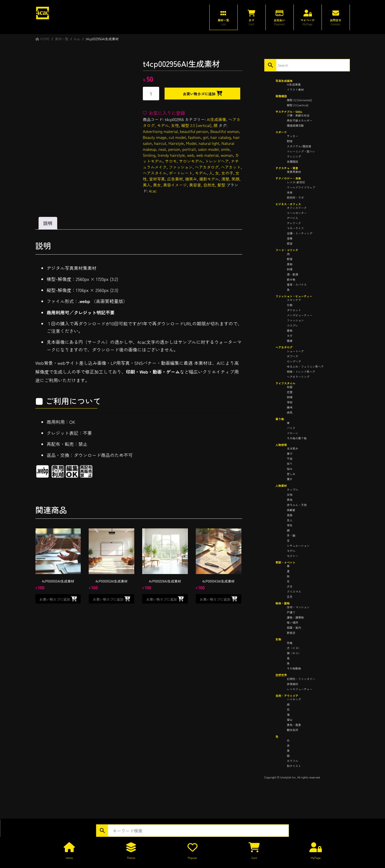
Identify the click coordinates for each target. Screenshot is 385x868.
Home (69, 858)
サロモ (171, 161)
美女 (157, 185)
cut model (177, 137)
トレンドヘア (217, 161)
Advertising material (160, 131)
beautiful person (194, 131)
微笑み (191, 179)
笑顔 (235, 179)
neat (162, 149)
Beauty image (155, 137)
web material (207, 155)
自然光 (209, 185)
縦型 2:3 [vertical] (196, 125)
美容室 (195, 185)
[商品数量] (151, 94)
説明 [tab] (48, 223)
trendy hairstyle (171, 155)
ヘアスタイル (155, 173)
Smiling (149, 155)
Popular (192, 858)
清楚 (225, 179)
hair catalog (221, 137)
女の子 (227, 173)
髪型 (221, 185)
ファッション (181, 167)
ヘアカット (231, 167)
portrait (189, 149)
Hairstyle (176, 143)
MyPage (316, 858)
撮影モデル (209, 179)
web (191, 155)
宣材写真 (157, 179)
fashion (194, 137)
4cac (153, 191)
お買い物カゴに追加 (199, 94)
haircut (160, 143)
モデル (163, 125)
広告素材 (175, 179)
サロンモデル (191, 161)
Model (191, 143)
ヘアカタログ (207, 167)
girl (206, 137)
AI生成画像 (216, 119)
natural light (209, 143)
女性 (175, 125)
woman (227, 155)
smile (225, 149)
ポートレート (181, 173)
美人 (147, 185)
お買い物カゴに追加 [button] (55, 599)
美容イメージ (175, 185)
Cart (254, 858)
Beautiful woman (225, 131)
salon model (208, 149)
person (174, 149)
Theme (131, 858)
